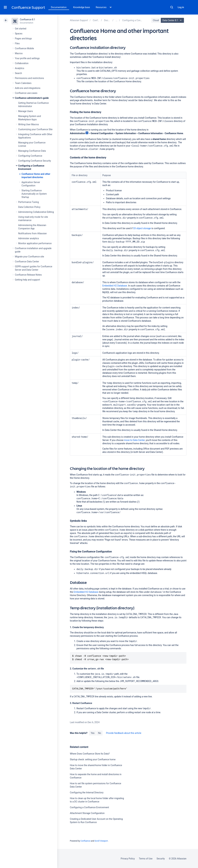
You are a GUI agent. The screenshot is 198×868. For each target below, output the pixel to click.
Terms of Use (146, 859)
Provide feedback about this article (124, 733)
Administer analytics (29, 238)
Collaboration (22, 63)
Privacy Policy (128, 859)
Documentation (59, 7)
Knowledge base (82, 7)
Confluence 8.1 (28, 19)
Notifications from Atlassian (32, 233)
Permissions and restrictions (29, 78)
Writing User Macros (29, 124)
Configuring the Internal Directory (87, 793)
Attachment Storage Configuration (87, 813)
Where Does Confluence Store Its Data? (90, 754)
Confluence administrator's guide (32, 98)
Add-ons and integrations (28, 88)
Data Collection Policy (29, 207)
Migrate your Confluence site (29, 257)
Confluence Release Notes (28, 275)
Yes (93, 733)
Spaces (19, 34)
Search (172, 7)
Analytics (20, 68)
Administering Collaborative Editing (36, 212)
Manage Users (26, 111)
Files (17, 43)
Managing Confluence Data (32, 151)
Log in (181, 7)
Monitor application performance (35, 243)
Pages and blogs (23, 38)
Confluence (85, 841)
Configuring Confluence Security (35, 161)
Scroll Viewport (101, 841)
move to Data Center (134, 440)
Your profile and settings (27, 58)
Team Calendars (23, 83)
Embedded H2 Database (115, 286)
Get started (21, 29)
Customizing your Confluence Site (35, 129)
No (100, 733)
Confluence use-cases (26, 93)
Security (161, 859)
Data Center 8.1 (173, 20)
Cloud (156, 20)
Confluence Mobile (24, 48)
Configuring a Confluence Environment (89, 807)
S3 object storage (142, 228)
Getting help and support (27, 280)
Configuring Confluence (30, 156)
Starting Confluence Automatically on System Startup (34, 194)
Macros (19, 53)
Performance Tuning (29, 202)
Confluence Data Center (27, 262)
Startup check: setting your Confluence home (93, 759)
